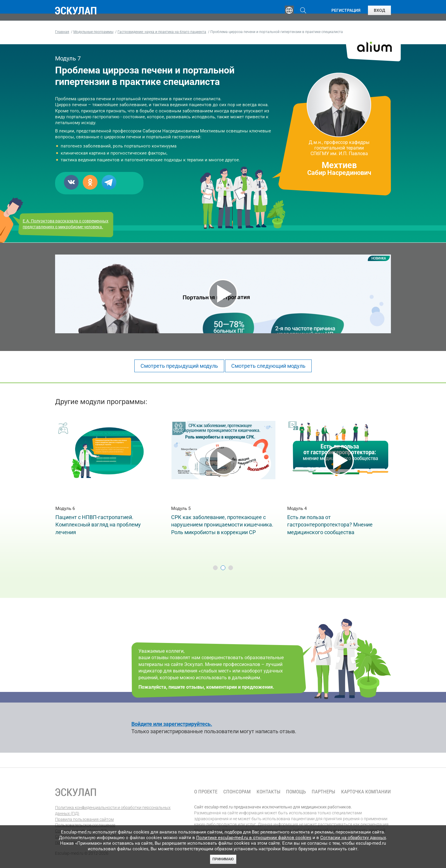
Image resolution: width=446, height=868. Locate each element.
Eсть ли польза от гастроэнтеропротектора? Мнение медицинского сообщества (330, 525)
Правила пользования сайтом (84, 819)
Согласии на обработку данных (353, 838)
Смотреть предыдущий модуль (179, 366)
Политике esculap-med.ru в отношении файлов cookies (254, 838)
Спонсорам (237, 792)
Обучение (148, 10)
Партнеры (323, 792)
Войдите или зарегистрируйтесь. (172, 724)
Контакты (269, 792)
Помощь (296, 792)
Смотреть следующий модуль (268, 366)
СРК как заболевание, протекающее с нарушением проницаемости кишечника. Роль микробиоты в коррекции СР (222, 525)
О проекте (206, 792)
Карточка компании (366, 792)
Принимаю (223, 859)
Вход (379, 10)
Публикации (224, 10)
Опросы (262, 10)
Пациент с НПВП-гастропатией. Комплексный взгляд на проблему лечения (98, 525)
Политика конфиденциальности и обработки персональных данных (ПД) (113, 810)
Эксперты (184, 10)
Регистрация (346, 10)
